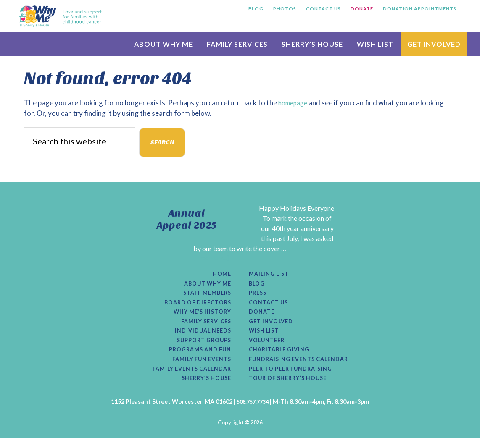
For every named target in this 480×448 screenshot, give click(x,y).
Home (221, 276)
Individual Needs (200, 338)
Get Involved (273, 327)
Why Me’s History (199, 317)
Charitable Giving (282, 358)
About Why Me (204, 286)
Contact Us (271, 307)
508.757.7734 (253, 413)
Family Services (203, 327)
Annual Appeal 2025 (187, 219)
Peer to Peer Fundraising (295, 378)
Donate (263, 317)
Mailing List (271, 276)
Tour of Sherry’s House (293, 389)
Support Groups (201, 348)
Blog (258, 286)
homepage (295, 103)
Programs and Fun (196, 358)
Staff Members (204, 296)
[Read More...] (211, 258)
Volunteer (269, 348)
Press (259, 296)
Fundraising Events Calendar (304, 368)
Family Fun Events (198, 368)
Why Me (61, 16)
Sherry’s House (203, 389)
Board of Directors (194, 307)
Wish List (266, 338)
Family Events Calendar (187, 378)
